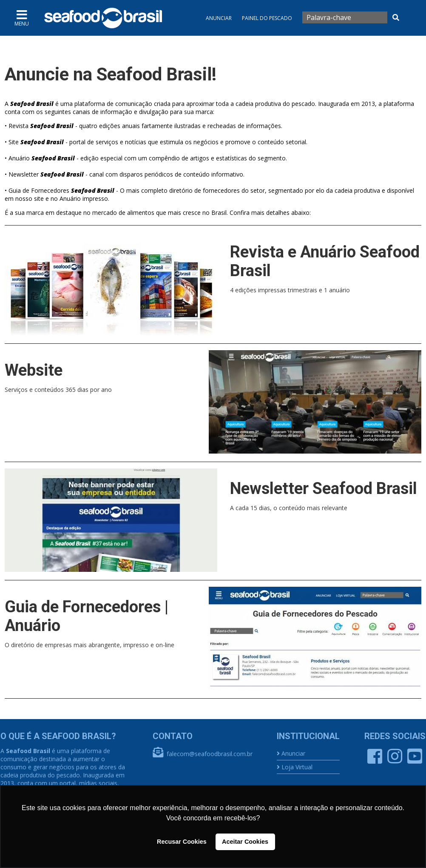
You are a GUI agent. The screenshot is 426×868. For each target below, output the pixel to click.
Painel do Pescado (267, 18)
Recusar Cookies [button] (182, 842)
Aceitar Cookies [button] (245, 842)
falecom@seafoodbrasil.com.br (210, 754)
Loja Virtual (297, 767)
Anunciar (219, 18)
